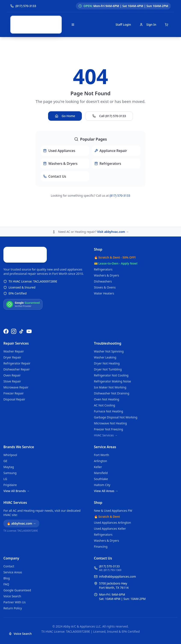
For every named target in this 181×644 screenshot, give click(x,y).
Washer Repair (14, 351)
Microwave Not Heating (110, 423)
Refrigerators (103, 239)
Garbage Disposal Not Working (116, 417)
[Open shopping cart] (166, 25)
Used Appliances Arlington (113, 523)
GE (5, 461)
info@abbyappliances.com (118, 576)
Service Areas (105, 447)
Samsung (10, 473)
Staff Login (123, 25)
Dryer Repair (12, 357)
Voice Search (12, 596)
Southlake (101, 479)
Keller (98, 467)
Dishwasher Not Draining (112, 393)
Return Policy (13, 608)
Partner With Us (15, 602)
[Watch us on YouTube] (29, 331)
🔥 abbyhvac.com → (21, 523)
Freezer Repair (14, 393)
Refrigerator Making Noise (113, 381)
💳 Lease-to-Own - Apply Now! (116, 233)
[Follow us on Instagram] (14, 331)
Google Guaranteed (17, 590)
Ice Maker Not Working (110, 387)
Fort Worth (102, 455)
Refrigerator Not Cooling (111, 375)
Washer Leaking (105, 357)
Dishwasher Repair (17, 369)
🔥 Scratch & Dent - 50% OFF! (115, 227)
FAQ (6, 584)
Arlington (101, 461)
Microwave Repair (16, 387)
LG (5, 479)
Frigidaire (10, 485)
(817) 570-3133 (120, 180)
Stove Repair (12, 381)
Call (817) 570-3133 (109, 101)
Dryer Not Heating (107, 363)
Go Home (65, 101)
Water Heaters (104, 263)
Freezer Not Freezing (109, 429)
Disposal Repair (14, 399)
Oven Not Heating (107, 399)
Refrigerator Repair (17, 363)
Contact (9, 566)
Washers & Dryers (107, 245)
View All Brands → (16, 491)
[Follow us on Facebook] (6, 331)
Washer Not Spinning (109, 351)
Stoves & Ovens (105, 257)
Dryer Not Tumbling (108, 369)
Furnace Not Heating (109, 411)
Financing (101, 547)
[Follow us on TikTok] (21, 331)
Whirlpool (10, 455)
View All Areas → (106, 491)
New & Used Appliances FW (113, 511)
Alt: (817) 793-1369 (110, 570)
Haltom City (102, 485)
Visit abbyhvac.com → (113, 201)
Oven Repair (12, 375)
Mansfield (101, 473)
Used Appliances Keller (110, 529)
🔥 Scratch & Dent (107, 517)
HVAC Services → (106, 435)
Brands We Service (19, 447)
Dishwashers (103, 251)
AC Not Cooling (105, 405)
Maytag (9, 467)
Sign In (148, 25)
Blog (7, 578)
